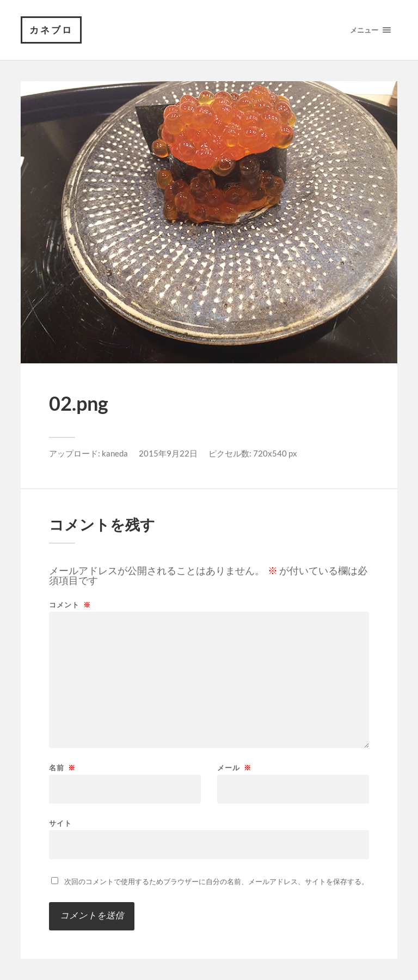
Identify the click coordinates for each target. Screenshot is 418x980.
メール (234, 768)
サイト (60, 823)
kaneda (115, 453)
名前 (62, 768)
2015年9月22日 (168, 453)
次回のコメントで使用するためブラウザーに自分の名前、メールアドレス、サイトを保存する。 (216, 881)
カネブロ (51, 30)
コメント (70, 605)
